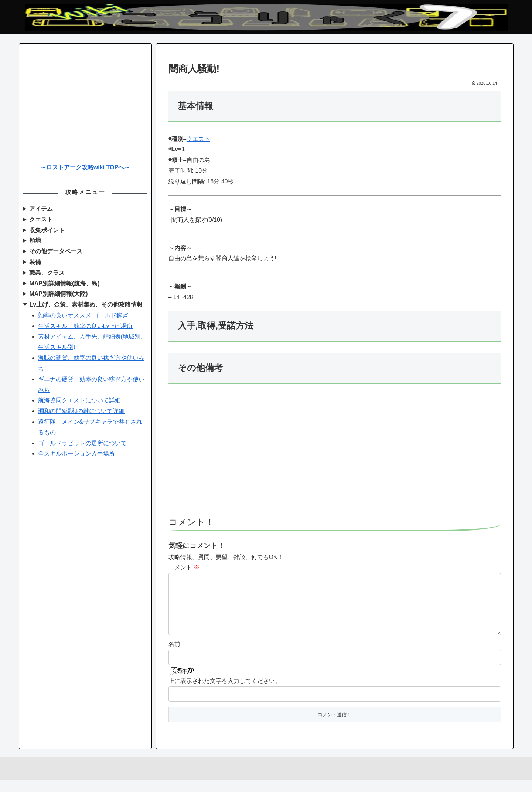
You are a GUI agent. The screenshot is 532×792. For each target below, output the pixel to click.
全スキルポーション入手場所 (76, 453)
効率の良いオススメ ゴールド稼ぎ (83, 315)
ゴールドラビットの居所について (82, 443)
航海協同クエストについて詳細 (79, 400)
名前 (174, 656)
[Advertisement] (335, 454)
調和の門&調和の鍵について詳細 (81, 411)
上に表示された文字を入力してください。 (225, 693)
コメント (184, 567)
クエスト (198, 139)
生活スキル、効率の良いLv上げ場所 (86, 326)
